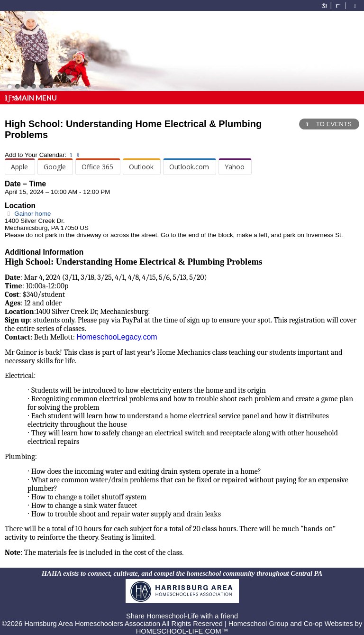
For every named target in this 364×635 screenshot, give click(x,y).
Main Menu (31, 98)
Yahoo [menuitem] (235, 167)
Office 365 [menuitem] (97, 167)
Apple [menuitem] (19, 167)
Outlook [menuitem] (141, 167)
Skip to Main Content (182, 608)
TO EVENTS (329, 124)
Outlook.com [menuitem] (189, 167)
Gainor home (28, 214)
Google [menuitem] (55, 167)
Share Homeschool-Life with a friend (182, 616)
